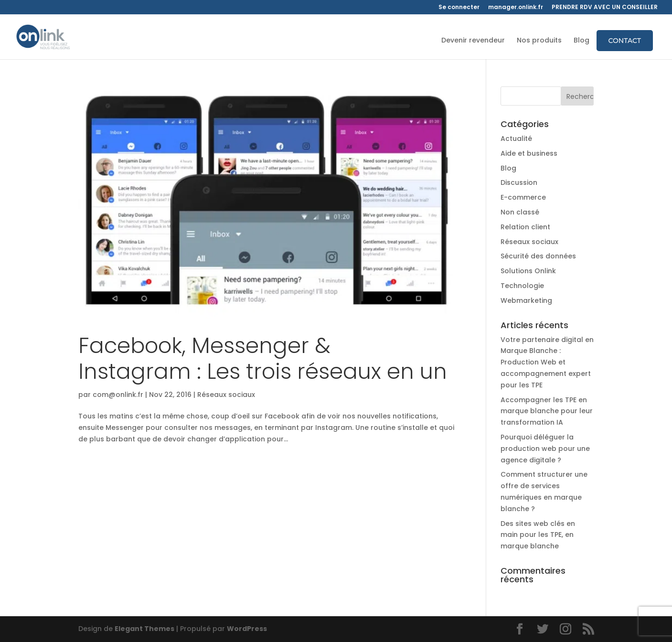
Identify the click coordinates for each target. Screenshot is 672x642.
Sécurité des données (538, 256)
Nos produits (539, 41)
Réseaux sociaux (226, 395)
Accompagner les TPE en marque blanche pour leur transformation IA (547, 411)
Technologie (522, 286)
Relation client (525, 227)
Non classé (520, 212)
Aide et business (529, 153)
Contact (625, 41)
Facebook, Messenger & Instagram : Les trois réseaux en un (263, 358)
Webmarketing (526, 300)
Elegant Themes (144, 629)
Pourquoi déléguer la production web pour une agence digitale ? (545, 449)
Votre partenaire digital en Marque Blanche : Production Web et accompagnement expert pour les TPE (547, 362)
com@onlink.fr (118, 395)
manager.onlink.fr (516, 8)
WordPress (247, 629)
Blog (581, 41)
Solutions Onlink (528, 271)
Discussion (519, 182)
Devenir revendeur (473, 41)
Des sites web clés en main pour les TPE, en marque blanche (538, 535)
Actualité (516, 139)
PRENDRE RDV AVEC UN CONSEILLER (605, 8)
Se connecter (459, 8)
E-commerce (523, 197)
